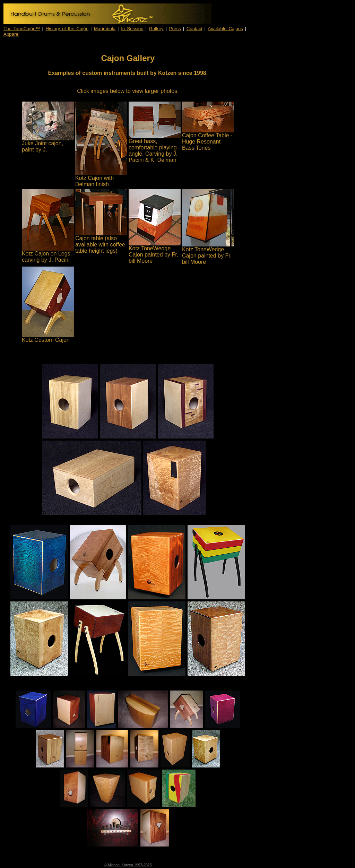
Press (175, 29)
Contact (194, 29)
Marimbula (105, 29)
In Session (132, 29)
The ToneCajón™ (22, 29)
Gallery (156, 29)
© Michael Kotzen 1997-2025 (128, 865)
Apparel (11, 34)
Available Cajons (226, 29)
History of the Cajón (67, 29)
